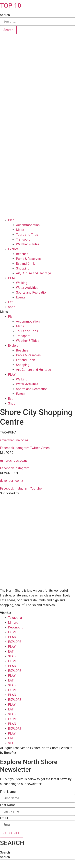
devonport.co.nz (11, 481)
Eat (10, 302)
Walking (22, 283)
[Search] (8, 30)
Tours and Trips (27, 235)
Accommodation (28, 225)
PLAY (12, 278)
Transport (23, 239)
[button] (37, 312)
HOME (12, 632)
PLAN (12, 637)
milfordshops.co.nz (14, 461)
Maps (20, 230)
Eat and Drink (25, 264)
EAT (11, 651)
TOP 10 (11, 5)
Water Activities (27, 288)
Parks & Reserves (28, 259)
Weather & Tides (28, 244)
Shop (12, 307)
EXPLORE (15, 642)
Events (21, 297)
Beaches (22, 254)
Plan (11, 220)
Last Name (8, 805)
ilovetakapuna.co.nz (14, 440)
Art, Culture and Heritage (33, 273)
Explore (13, 249)
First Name (8, 792)
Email (4, 818)
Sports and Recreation (32, 293)
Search (5, 15)
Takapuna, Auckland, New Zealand (37, 49)
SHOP (12, 656)
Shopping (23, 268)
